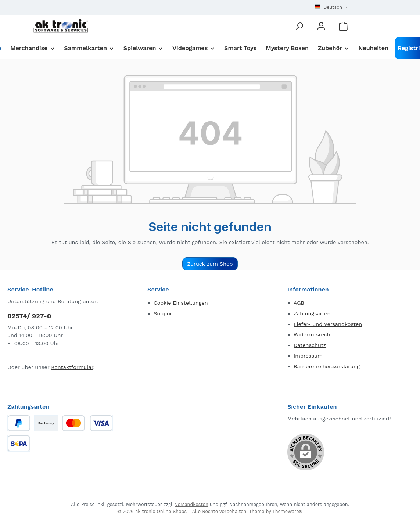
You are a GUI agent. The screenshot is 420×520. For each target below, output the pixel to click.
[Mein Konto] (321, 26)
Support (164, 313)
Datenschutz (310, 345)
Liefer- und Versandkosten (328, 324)
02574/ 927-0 (29, 316)
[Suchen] (299, 26)
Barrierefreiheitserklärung (327, 366)
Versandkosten (192, 504)
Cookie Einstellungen (181, 303)
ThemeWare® (288, 511)
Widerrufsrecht (313, 334)
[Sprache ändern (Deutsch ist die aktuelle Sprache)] (331, 8)
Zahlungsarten (312, 313)
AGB (299, 303)
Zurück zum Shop (210, 264)
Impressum (308, 356)
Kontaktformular (72, 367)
